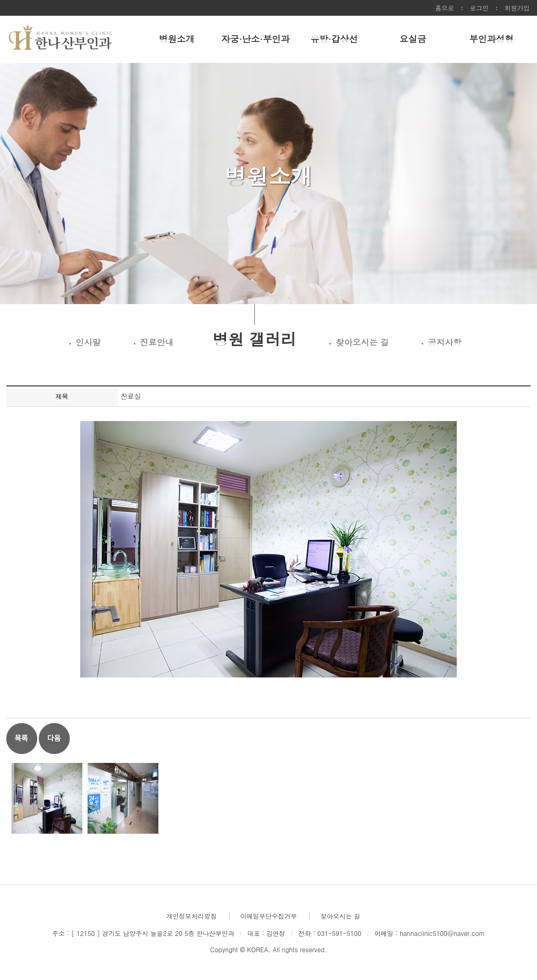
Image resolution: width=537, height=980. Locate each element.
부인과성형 (492, 39)
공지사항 (445, 342)
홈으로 (445, 8)
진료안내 (157, 342)
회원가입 (517, 8)
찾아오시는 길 (362, 342)
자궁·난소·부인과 (255, 39)
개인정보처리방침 (191, 916)
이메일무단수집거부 (268, 916)
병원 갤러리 (254, 338)
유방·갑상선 (334, 39)
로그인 (479, 8)
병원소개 (177, 39)
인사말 (88, 342)
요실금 (413, 39)
